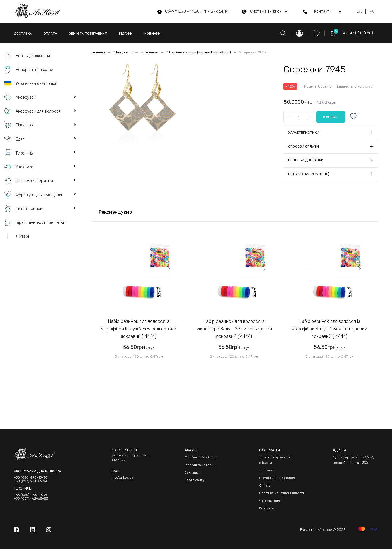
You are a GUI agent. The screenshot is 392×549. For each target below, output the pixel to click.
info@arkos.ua (122, 477)
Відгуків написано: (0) (309, 174)
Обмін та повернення (277, 478)
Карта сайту (195, 480)
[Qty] (299, 117)
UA (359, 12)
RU (372, 12)
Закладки (192, 472)
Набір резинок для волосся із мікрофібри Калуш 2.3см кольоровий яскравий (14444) (139, 329)
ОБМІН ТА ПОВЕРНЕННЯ (88, 34)
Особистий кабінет (201, 457)
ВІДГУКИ (126, 34)
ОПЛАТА (50, 34)
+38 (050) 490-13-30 (31, 478)
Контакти (267, 508)
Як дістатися (269, 501)
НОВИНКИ (153, 34)
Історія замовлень (200, 465)
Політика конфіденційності (281, 493)
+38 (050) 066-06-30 (31, 495)
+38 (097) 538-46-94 (31, 481)
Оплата (265, 485)
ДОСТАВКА (23, 34)
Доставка (267, 470)
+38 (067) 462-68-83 (31, 499)
